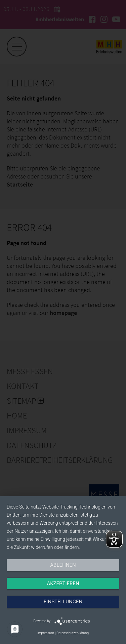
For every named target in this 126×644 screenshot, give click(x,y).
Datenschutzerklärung (73, 633)
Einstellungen (63, 602)
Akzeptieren (63, 583)
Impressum (46, 633)
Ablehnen (63, 565)
